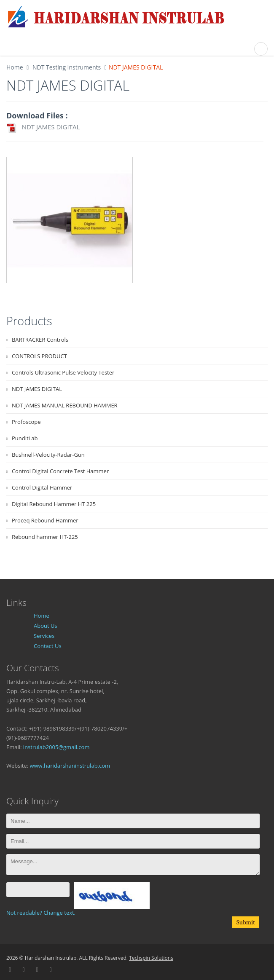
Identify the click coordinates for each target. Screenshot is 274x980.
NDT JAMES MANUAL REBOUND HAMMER (65, 405)
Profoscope (26, 422)
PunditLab (25, 438)
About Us (46, 626)
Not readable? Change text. (41, 913)
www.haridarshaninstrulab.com (70, 766)
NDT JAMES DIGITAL (43, 128)
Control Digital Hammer (42, 487)
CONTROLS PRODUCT (39, 356)
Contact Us (48, 646)
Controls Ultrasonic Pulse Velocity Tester (63, 372)
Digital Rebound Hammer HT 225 (54, 504)
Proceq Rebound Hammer (45, 520)
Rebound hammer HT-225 (45, 537)
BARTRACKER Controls (40, 340)
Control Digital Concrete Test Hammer (60, 471)
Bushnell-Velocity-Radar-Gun (48, 455)
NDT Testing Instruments (66, 67)
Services (44, 636)
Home (15, 67)
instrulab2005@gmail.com (56, 747)
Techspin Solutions (151, 958)
